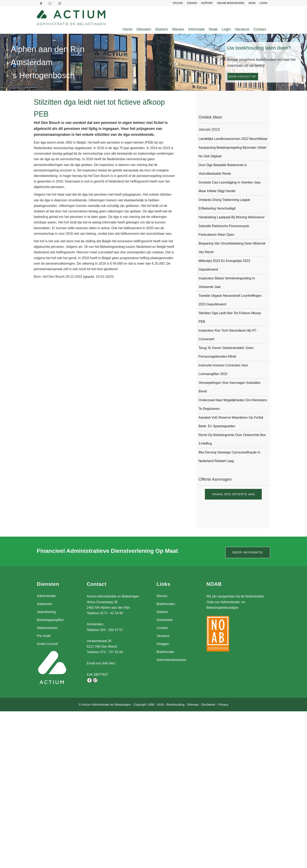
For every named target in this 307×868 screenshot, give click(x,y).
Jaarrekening (46, 612)
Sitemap (193, 704)
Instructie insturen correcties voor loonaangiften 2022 (223, 370)
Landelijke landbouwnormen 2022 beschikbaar (233, 139)
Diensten (144, 29)
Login (226, 29)
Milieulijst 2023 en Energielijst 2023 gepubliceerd (224, 265)
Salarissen (45, 604)
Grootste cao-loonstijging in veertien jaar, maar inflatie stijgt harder (230, 187)
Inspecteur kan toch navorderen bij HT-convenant (228, 335)
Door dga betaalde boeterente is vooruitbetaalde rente (223, 169)
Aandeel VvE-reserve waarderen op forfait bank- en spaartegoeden (231, 422)
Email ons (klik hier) (101, 663)
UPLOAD (178, 3)
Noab (213, 29)
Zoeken (192, 3)
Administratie (46, 596)
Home (128, 29)
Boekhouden (166, 604)
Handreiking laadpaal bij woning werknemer (232, 217)
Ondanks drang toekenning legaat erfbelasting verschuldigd (224, 204)
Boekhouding (175, 704)
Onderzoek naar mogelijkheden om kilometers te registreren (233, 404)
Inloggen (163, 644)
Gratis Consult (47, 644)
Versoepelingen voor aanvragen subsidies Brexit (229, 387)
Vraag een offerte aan (233, 494)
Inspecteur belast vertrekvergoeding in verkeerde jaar (227, 283)
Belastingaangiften (50, 620)
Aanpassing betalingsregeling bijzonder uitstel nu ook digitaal (232, 152)
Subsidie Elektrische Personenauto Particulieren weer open (224, 230)
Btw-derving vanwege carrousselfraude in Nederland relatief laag (229, 457)
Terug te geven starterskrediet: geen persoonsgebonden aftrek (226, 352)
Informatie (196, 29)
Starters (162, 29)
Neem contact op (242, 77)
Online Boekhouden (231, 3)
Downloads (165, 620)
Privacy (223, 704)
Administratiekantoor (172, 660)
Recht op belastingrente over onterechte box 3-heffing (232, 439)
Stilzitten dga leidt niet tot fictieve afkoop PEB (230, 317)
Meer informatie (248, 552)
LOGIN (263, 3)
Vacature (242, 29)
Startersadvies (47, 628)
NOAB (252, 3)
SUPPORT (207, 3)
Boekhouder (165, 652)
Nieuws (178, 29)
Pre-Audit (44, 636)
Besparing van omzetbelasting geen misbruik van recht (232, 248)
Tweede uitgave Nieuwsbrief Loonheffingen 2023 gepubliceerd (230, 300)
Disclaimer (208, 704)
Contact (260, 29)
